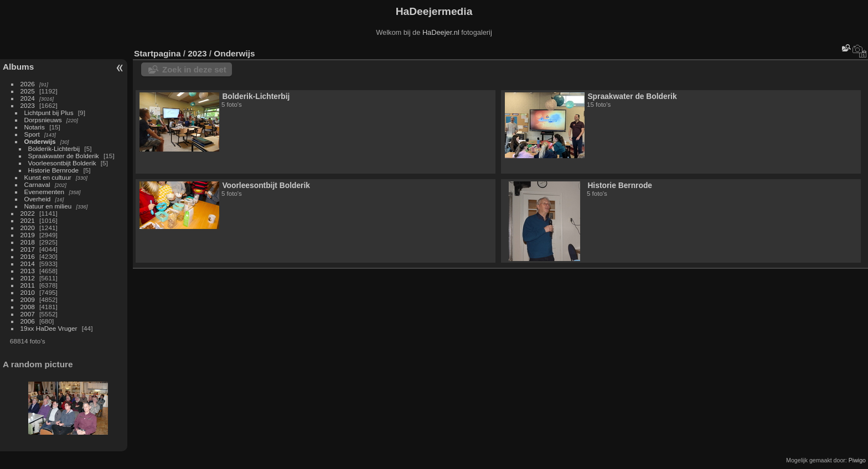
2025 (28, 91)
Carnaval (37, 184)
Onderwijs (40, 141)
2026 (28, 84)
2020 (28, 228)
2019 (28, 235)
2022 (28, 213)
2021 (28, 220)
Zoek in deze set (194, 69)
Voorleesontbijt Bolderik (62, 163)
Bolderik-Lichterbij (54, 148)
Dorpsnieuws (43, 120)
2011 (28, 285)
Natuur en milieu (48, 206)
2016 (28, 256)
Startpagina (157, 53)
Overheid (38, 199)
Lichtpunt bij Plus (49, 113)
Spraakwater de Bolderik (64, 156)
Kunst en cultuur (48, 177)
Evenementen (45, 192)
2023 (28, 105)
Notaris (35, 127)
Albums (18, 67)
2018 (28, 242)
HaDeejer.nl (441, 32)
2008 (28, 307)
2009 (28, 299)
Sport (32, 134)
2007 (28, 314)
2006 (28, 321)
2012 (28, 278)
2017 (28, 249)
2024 (28, 98)
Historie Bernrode (54, 170)
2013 (28, 271)
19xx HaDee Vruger (49, 328)
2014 (28, 264)
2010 (28, 292)
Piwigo (857, 460)
